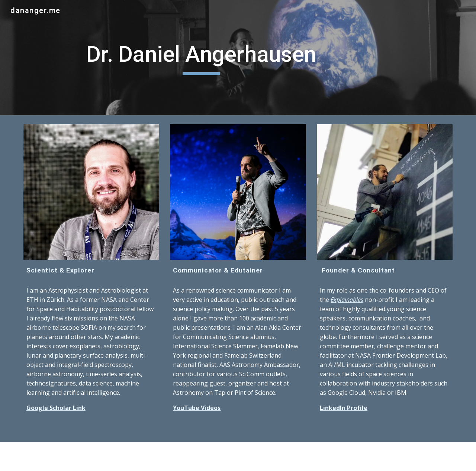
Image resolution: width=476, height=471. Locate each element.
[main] (201, 58)
